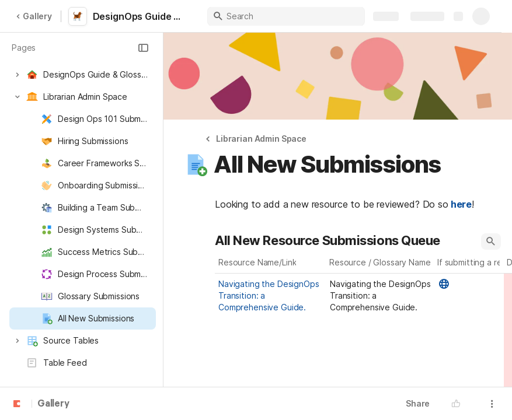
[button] (143, 48)
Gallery (34, 16)
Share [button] (418, 403)
